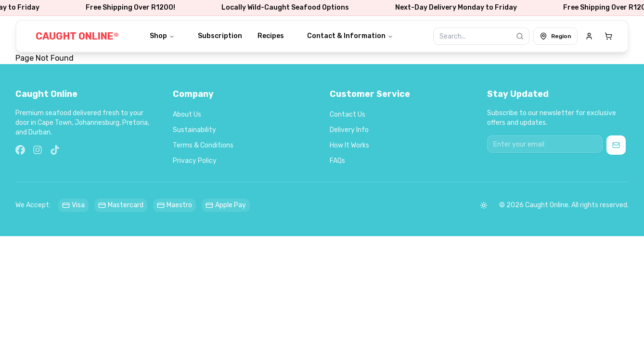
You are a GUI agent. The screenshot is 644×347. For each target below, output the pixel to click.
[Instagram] (38, 150)
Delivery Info (349, 130)
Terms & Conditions (203, 145)
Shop (162, 36)
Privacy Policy (195, 161)
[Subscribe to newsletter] (616, 145)
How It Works (349, 145)
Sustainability (194, 130)
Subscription (220, 36)
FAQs (337, 161)
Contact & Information (350, 36)
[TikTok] (55, 150)
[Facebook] (20, 150)
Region (555, 36)
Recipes (271, 36)
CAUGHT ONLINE (77, 36)
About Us (187, 114)
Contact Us (348, 114)
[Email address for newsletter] (545, 144)
